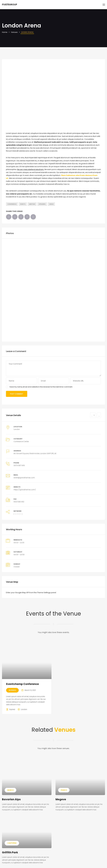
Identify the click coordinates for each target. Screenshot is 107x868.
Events (23, 204)
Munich (10, 790)
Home (5, 32)
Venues (14, 32)
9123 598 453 (19, 502)
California (12, 843)
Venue (51, 204)
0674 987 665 (19, 465)
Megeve (61, 799)
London (17, 429)
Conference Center (21, 441)
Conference (12, 204)
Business (12, 690)
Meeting (32, 204)
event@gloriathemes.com (24, 478)
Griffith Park (10, 852)
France (64, 790)
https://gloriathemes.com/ (25, 490)
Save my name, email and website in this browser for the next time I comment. (41, 387)
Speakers (42, 204)
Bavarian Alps (11, 799)
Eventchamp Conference (22, 684)
